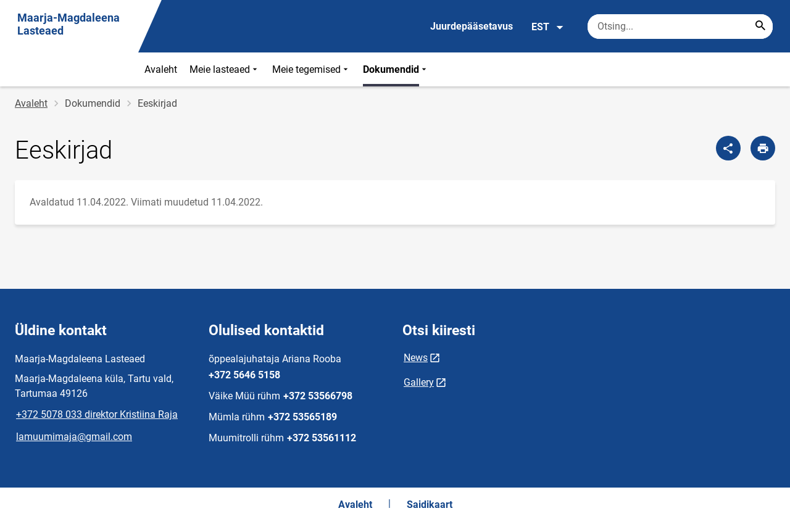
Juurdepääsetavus (472, 26)
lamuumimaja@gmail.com (74, 437)
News (416, 358)
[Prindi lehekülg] (763, 148)
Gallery (419, 382)
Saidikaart (430, 505)
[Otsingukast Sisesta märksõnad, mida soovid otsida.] (680, 27)
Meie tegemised (311, 69)
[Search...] (760, 27)
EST (548, 27)
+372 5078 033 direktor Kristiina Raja (97, 414)
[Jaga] (728, 148)
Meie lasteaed (225, 69)
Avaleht (161, 69)
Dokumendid (396, 69)
